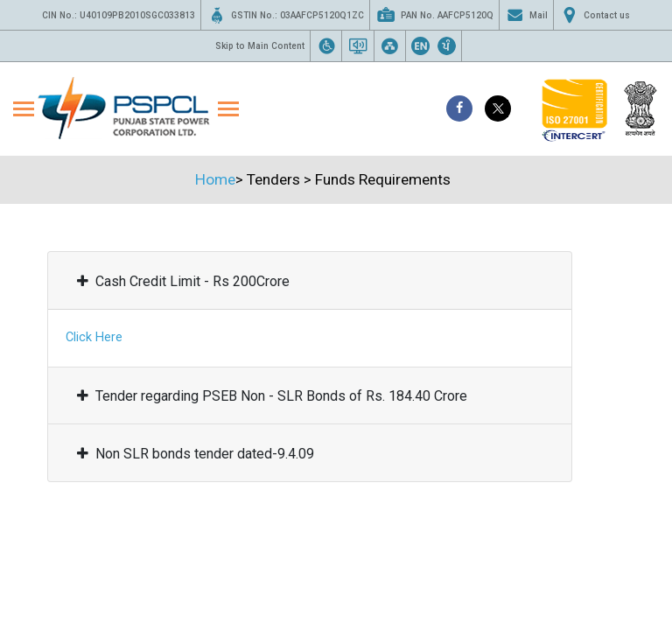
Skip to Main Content (260, 46)
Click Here (94, 337)
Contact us (595, 15)
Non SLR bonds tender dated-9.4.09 (196, 454)
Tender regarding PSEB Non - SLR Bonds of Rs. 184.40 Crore (272, 396)
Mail (526, 15)
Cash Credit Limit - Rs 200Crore (183, 281)
